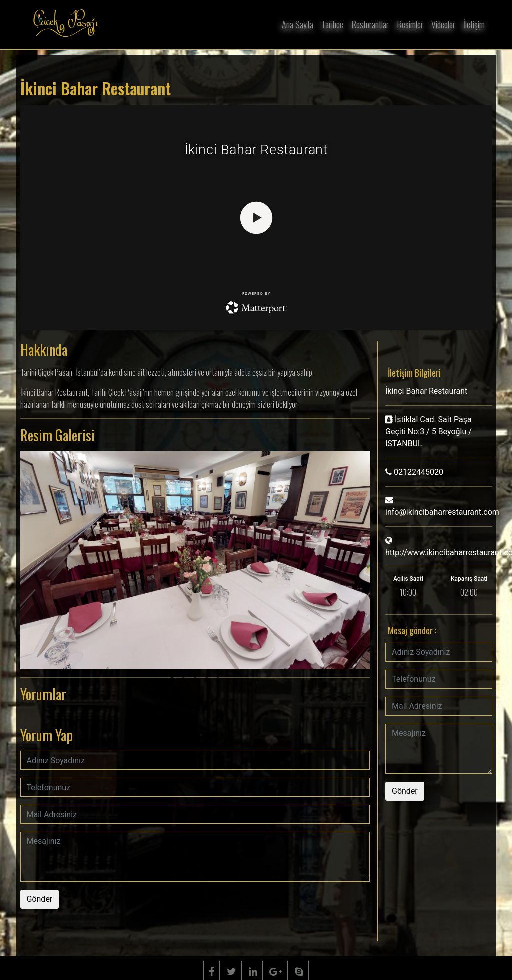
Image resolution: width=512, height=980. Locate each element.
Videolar (443, 24)
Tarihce (332, 24)
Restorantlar (370, 24)
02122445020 (418, 472)
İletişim (474, 24)
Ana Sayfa (297, 24)
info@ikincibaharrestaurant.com (442, 512)
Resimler (410, 24)
